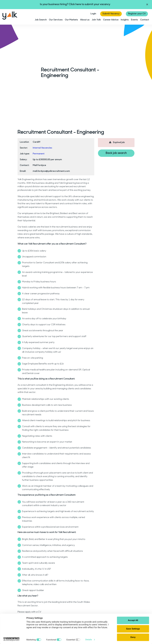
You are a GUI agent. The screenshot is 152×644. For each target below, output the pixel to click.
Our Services (56, 20)
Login (93, 14)
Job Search (41, 20)
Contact (145, 20)
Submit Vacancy (111, 14)
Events (134, 20)
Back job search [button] (116, 153)
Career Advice (111, 20)
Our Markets (71, 20)
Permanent (39, 154)
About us (85, 20)
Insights (125, 20)
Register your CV (137, 14)
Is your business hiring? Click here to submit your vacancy (75, 4)
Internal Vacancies (42, 148)
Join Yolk (96, 20)
